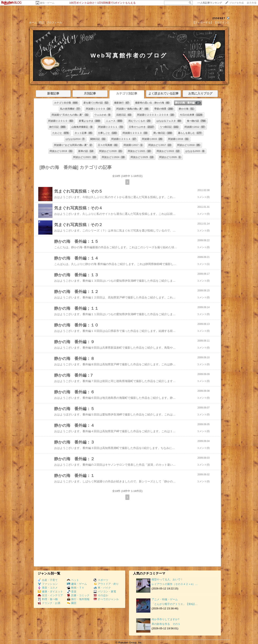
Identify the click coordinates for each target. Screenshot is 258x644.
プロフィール (54, 22)
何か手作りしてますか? (165, 619)
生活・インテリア (50, 595)
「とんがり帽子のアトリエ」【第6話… (175, 604)
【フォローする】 (203, 22)
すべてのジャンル (106, 599)
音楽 (72, 592)
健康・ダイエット (50, 592)
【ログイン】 (222, 22)
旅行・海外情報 (78, 599)
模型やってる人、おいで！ (167, 579)
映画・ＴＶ (76, 588)
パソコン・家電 (105, 592)
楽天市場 (252, 3)
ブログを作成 (236, 3)
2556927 (219, 18)
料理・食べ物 (48, 599)
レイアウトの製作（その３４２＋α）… (175, 584)
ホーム (33, 22)
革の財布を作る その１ (166, 624)
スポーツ (101, 580)
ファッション (48, 584)
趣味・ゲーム (47, 3)
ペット (73, 580)
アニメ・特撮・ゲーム (165, 599)
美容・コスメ (48, 588)
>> (210, 3)
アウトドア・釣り (106, 584)
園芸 (72, 603)
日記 (42, 22)
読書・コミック (78, 595)
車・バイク (102, 588)
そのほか (101, 595)
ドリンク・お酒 (49, 603)
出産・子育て (48, 580)
